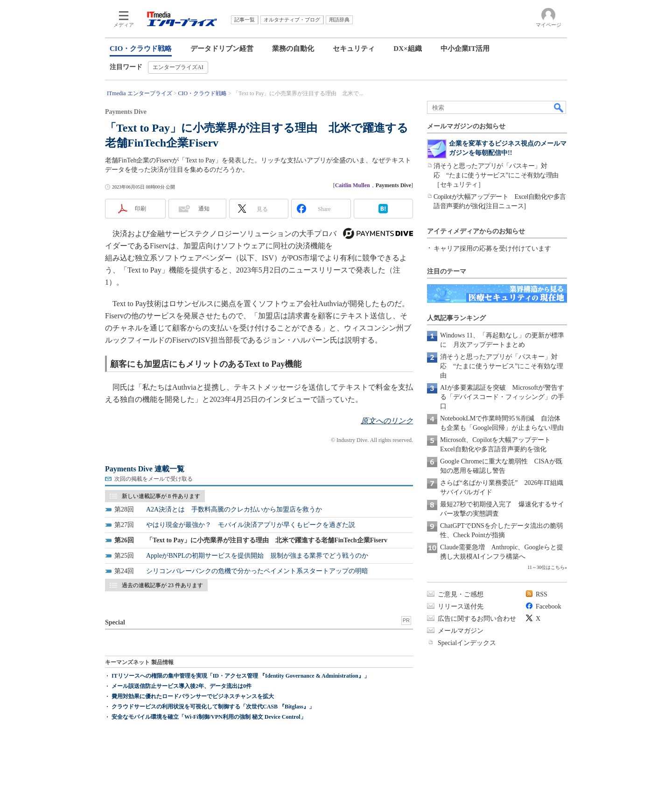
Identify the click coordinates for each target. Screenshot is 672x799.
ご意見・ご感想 (461, 594)
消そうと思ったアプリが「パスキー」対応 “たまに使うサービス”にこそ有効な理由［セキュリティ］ (496, 175)
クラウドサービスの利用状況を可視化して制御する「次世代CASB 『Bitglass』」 (213, 707)
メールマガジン (461, 631)
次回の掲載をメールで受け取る (154, 479)
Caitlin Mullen (353, 185)
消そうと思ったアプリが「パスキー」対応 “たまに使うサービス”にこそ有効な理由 (502, 366)
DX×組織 (407, 49)
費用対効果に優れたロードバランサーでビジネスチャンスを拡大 (193, 696)
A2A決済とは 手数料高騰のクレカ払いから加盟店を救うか (234, 509)
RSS (542, 594)
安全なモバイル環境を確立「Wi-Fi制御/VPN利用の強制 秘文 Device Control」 (209, 717)
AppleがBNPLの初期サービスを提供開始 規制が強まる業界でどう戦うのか (257, 556)
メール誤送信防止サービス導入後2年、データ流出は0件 (182, 686)
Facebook (548, 606)
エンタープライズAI (178, 67)
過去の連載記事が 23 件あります (162, 585)
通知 (204, 209)
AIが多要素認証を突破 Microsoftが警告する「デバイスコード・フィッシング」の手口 (502, 397)
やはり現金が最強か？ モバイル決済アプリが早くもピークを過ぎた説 (251, 525)
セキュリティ (354, 49)
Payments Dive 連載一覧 (145, 469)
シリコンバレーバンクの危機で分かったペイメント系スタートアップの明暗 (257, 571)
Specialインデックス (467, 643)
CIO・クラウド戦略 (141, 49)
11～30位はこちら (546, 567)
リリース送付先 (461, 606)
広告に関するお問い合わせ (477, 619)
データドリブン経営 (222, 49)
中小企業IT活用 (465, 49)
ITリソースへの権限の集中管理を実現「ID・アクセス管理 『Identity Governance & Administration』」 (241, 676)
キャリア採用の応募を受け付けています (492, 249)
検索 (559, 107)
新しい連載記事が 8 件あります (161, 496)
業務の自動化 (293, 49)
